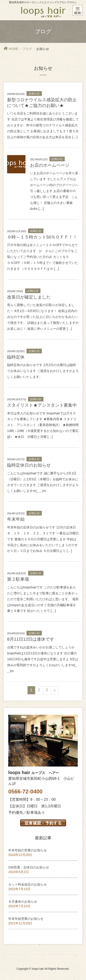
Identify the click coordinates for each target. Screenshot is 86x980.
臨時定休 (16, 357)
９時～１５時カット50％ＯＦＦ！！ (42, 237)
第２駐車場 (18, 579)
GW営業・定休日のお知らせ (29, 867)
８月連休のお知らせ (23, 902)
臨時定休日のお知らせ (29, 465)
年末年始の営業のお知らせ (28, 850)
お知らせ (34, 94)
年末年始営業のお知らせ (26, 919)
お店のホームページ (50, 165)
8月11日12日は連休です (31, 639)
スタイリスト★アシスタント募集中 (42, 405)
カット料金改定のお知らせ (28, 884)
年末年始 (16, 519)
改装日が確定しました (29, 297)
